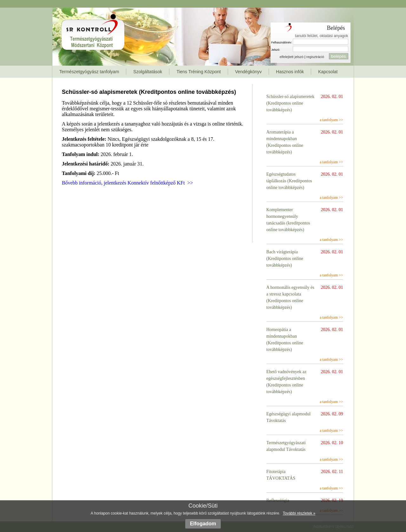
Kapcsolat (328, 72)
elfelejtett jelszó (291, 57)
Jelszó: (276, 50)
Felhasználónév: (282, 42)
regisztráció (315, 57)
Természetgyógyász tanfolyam (89, 72)
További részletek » (299, 513)
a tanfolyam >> (331, 120)
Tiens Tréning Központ (199, 72)
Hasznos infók (290, 72)
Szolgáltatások (148, 72)
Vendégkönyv (248, 72)
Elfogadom (203, 524)
